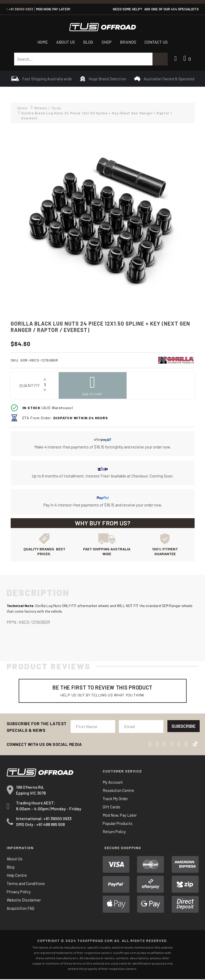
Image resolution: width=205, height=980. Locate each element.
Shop (107, 42)
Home (43, 42)
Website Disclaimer (24, 901)
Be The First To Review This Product (103, 691)
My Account (113, 783)
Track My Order (115, 799)
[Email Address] (140, 727)
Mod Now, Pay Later (120, 816)
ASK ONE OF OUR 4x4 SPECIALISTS (171, 9)
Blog (88, 42)
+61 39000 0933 (20, 9)
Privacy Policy (19, 892)
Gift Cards (111, 807)
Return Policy (114, 832)
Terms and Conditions (26, 884)
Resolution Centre (119, 791)
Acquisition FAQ (21, 909)
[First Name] (93, 727)
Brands (128, 42)
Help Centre (17, 876)
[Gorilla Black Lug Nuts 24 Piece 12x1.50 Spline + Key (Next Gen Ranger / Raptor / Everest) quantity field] (45, 385)
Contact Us (156, 42)
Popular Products (118, 824)
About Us (66, 42)
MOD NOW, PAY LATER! (53, 9)
